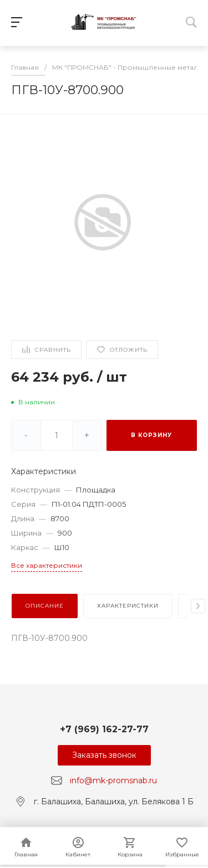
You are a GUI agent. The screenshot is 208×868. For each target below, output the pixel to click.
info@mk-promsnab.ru (113, 780)
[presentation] (198, 606)
